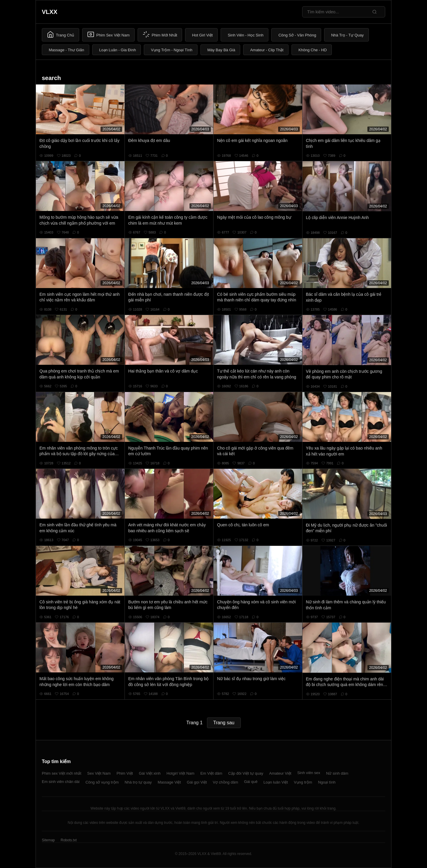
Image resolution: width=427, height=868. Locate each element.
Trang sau (224, 723)
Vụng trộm (303, 782)
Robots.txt (68, 840)
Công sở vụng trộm (102, 782)
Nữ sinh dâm (337, 773)
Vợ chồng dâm (226, 782)
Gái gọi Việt (197, 782)
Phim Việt (125, 773)
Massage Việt (169, 782)
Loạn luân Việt (276, 782)
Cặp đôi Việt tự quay (246, 773)
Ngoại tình (327, 782)
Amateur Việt (280, 773)
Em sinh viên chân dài (61, 782)
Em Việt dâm (211, 773)
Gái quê (251, 782)
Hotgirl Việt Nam (180, 773)
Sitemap (48, 840)
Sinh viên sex (309, 773)
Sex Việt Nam (99, 773)
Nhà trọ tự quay (138, 782)
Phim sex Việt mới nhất (62, 773)
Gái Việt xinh (150, 773)
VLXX (50, 12)
